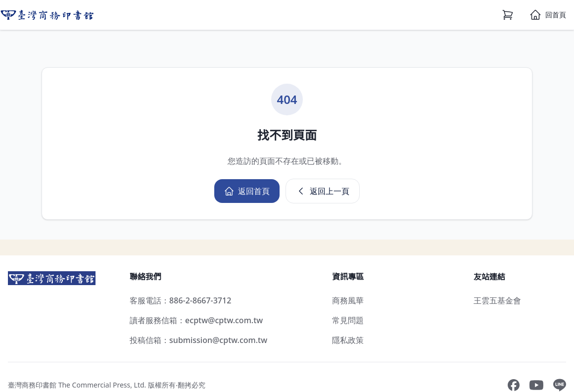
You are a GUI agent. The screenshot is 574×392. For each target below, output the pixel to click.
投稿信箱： (198, 340)
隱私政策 (348, 340)
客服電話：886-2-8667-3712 (180, 300)
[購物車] (508, 15)
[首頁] (548, 15)
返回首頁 (247, 191)
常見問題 (348, 320)
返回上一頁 (323, 191)
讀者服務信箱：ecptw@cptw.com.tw (196, 320)
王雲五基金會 (497, 300)
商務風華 (348, 300)
